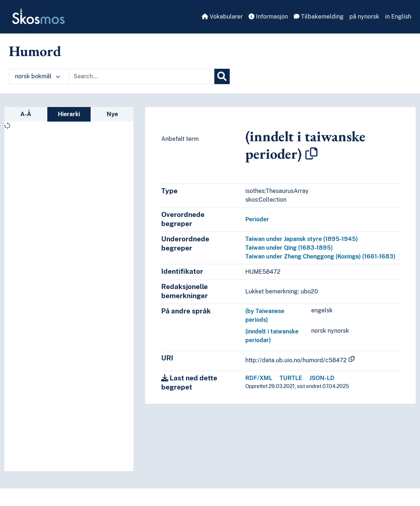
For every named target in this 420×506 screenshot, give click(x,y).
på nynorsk (364, 17)
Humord (35, 51)
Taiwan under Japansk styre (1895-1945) (302, 239)
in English (398, 17)
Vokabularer (222, 17)
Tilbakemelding (319, 17)
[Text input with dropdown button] (142, 76)
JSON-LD (322, 378)
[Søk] (222, 76)
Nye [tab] (112, 114)
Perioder (257, 219)
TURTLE (291, 378)
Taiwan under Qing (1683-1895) (289, 248)
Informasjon (268, 17)
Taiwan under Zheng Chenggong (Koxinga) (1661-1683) (320, 256)
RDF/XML (259, 378)
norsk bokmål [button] (37, 76)
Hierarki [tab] (69, 114)
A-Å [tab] (26, 114)
